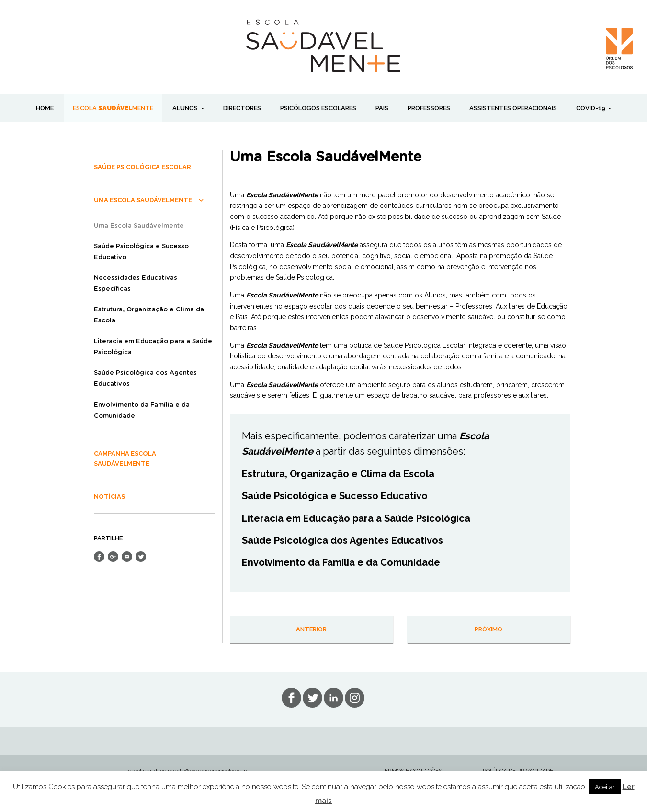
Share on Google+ (113, 557)
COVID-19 (591, 108)
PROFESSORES (429, 108)
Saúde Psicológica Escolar (142, 167)
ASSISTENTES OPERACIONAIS (513, 108)
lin (334, 698)
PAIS (382, 108)
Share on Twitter (141, 557)
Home (45, 108)
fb (291, 698)
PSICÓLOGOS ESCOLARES (318, 108)
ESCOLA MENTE (113, 108)
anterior (311, 629)
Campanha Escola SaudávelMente (125, 458)
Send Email (127, 557)
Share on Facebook (99, 557)
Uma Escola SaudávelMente (143, 200)
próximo (488, 629)
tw (312, 698)
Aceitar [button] (605, 787)
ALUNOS (186, 108)
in (355, 698)
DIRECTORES (242, 108)
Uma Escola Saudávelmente (139, 226)
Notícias (109, 497)
